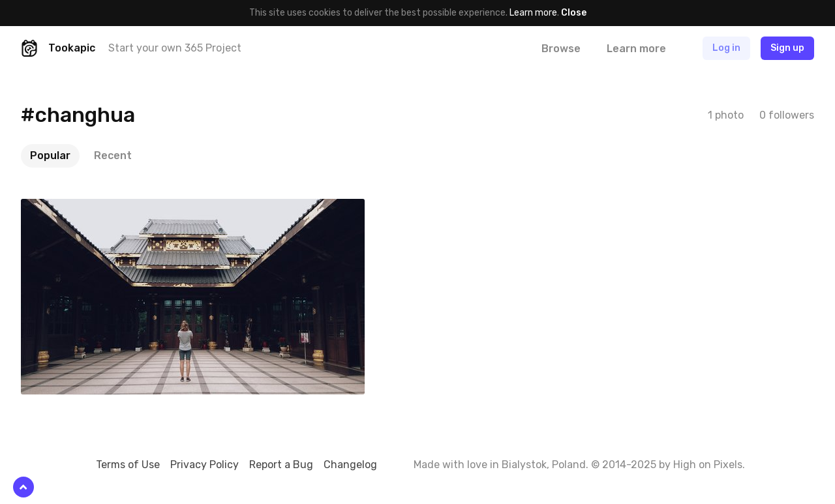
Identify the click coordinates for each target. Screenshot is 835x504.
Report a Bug (281, 465)
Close (574, 13)
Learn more (533, 13)
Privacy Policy (205, 465)
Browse (561, 49)
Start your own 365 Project (175, 48)
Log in (726, 48)
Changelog (350, 465)
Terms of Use (128, 465)
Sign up (787, 48)
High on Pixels (708, 465)
